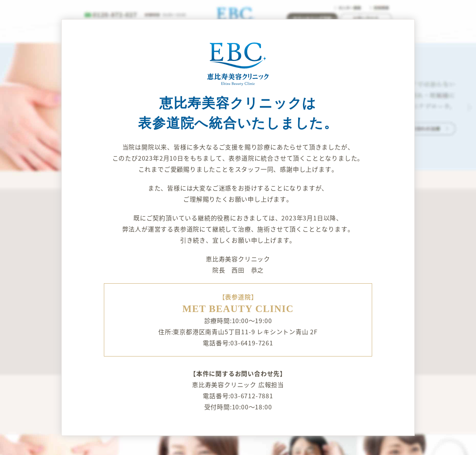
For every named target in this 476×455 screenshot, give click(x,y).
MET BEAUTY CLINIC (238, 309)
